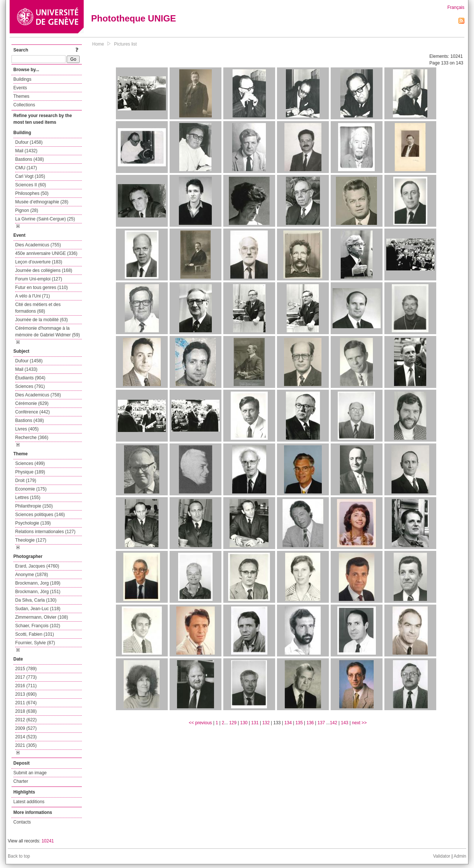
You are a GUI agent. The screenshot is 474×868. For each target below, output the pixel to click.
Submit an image (30, 773)
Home (98, 44)
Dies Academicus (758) (38, 395)
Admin (460, 856)
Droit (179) (26, 480)
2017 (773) (26, 677)
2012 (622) (26, 720)
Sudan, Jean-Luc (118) (38, 609)
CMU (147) (26, 168)
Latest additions (29, 802)
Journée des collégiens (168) (44, 270)
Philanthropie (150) (34, 506)
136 (310, 723)
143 (345, 723)
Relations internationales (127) (45, 532)
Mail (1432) (26, 151)
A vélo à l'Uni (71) (33, 296)
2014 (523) (26, 737)
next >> (359, 723)
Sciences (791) (30, 386)
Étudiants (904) (30, 378)
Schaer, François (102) (38, 626)
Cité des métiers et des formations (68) (38, 308)
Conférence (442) (32, 412)
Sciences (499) (30, 463)
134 (288, 723)
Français (456, 7)
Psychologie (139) (33, 523)
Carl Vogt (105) (30, 176)
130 (244, 723)
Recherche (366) (32, 438)
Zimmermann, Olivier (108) (42, 617)
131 (255, 723)
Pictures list (125, 44)
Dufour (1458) (29, 142)
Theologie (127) (31, 540)
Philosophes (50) (32, 193)
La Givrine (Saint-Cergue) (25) (45, 219)
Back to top (19, 856)
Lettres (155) (28, 498)
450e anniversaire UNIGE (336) (46, 253)
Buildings (22, 79)
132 (266, 723)
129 (233, 723)
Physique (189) (30, 472)
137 (321, 723)
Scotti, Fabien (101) (35, 634)
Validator (441, 856)
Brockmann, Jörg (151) (38, 592)
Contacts (22, 822)
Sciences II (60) (31, 185)
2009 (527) (26, 728)
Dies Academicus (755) (38, 245)
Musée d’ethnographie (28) (42, 202)
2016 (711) (26, 686)
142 (334, 723)
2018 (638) (26, 711)
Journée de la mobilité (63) (41, 320)
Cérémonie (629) (32, 403)
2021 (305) (26, 745)
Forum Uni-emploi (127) (39, 279)
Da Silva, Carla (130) (36, 600)
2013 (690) (26, 694)
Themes (21, 96)
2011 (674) (26, 703)
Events (20, 88)
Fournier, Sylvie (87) (35, 643)
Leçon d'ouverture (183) (39, 262)
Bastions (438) (29, 159)
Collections (24, 105)
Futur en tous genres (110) (41, 287)
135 (299, 723)
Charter (21, 781)
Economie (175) (31, 489)
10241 (48, 841)
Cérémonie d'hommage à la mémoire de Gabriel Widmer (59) (48, 332)
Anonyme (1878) (32, 575)
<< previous (201, 723)
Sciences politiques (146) (40, 515)
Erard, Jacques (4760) (37, 566)
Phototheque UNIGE (133, 18)
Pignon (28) (27, 210)
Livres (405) (27, 429)
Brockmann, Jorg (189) (38, 583)
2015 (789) (26, 669)
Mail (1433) (26, 369)
